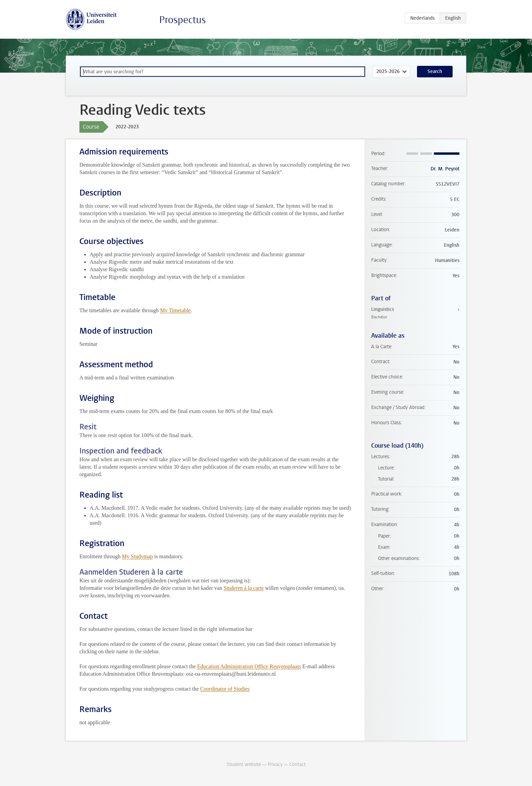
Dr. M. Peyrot (445, 169)
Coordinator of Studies (225, 689)
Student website (244, 764)
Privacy (275, 764)
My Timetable (175, 310)
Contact (298, 764)
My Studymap (137, 556)
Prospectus (183, 20)
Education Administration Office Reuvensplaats (249, 666)
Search (435, 71)
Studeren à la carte (244, 588)
